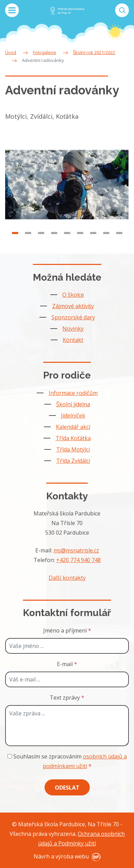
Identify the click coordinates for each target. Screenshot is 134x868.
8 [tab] (106, 237)
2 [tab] (28, 237)
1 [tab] (15, 237)
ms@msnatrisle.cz (76, 550)
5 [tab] (67, 237)
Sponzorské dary (73, 317)
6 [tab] (80, 237)
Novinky (73, 329)
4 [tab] (54, 237)
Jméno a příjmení (67, 630)
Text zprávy (67, 698)
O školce (73, 295)
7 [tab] (93, 237)
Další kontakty (67, 578)
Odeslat (67, 788)
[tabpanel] (67, 188)
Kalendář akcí (73, 427)
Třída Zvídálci (73, 461)
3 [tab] (41, 237)
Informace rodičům (73, 393)
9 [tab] (119, 237)
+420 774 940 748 (78, 560)
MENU (12, 10)
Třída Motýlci (73, 449)
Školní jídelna (73, 404)
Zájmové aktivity (73, 306)
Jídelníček (73, 416)
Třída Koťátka (73, 438)
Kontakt (73, 340)
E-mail (67, 664)
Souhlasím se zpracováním (67, 761)
